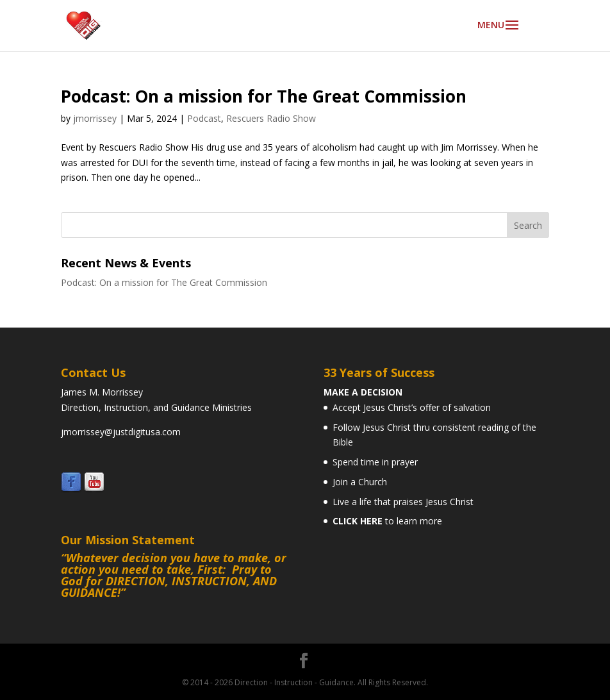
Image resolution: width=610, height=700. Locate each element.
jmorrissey (95, 118)
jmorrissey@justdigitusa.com (121, 432)
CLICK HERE (358, 521)
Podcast (204, 118)
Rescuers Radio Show (271, 118)
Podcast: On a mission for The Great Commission (264, 96)
